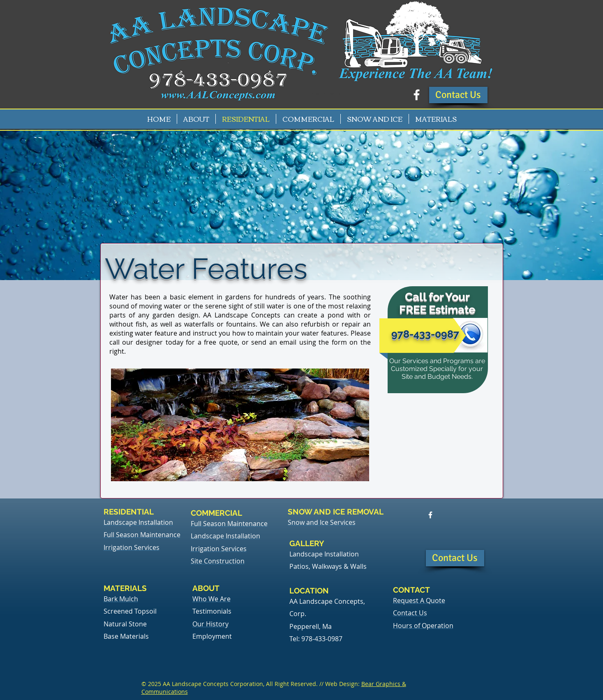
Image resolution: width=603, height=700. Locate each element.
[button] (458, 95)
